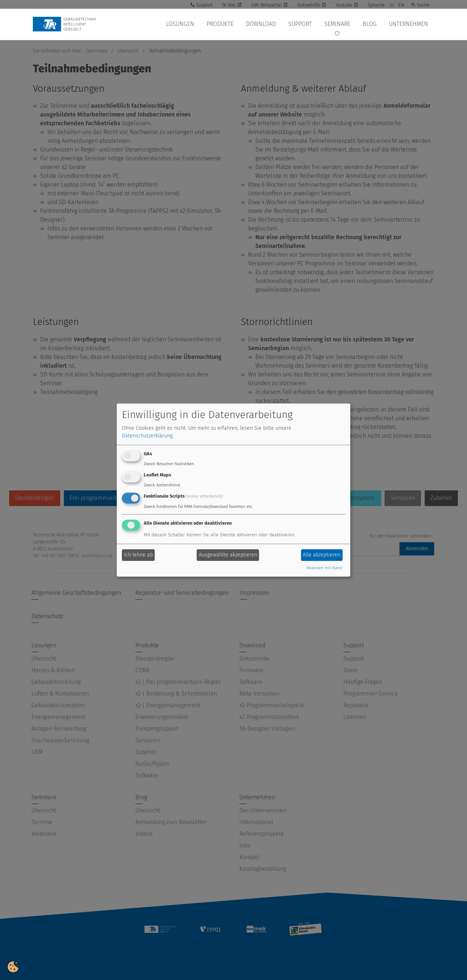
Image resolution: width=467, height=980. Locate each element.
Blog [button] (371, 24)
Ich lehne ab (138, 555)
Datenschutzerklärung (147, 436)
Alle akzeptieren (322, 555)
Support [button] (303, 24)
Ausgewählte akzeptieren (228, 555)
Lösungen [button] (185, 24)
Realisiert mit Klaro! (324, 568)
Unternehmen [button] (409, 24)
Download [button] (264, 24)
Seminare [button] (339, 24)
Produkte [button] (224, 24)
